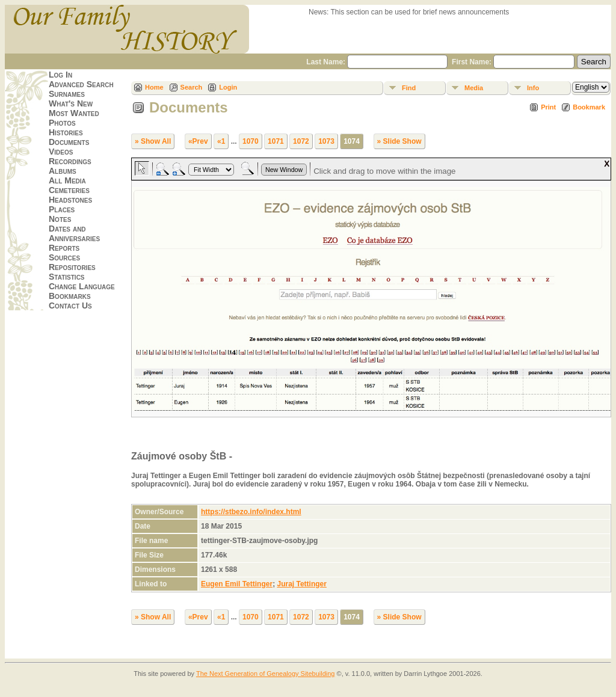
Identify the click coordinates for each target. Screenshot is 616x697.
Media (474, 88)
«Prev (198, 141)
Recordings (70, 161)
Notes (60, 219)
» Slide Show (399, 141)
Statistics (67, 277)
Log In (60, 75)
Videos (61, 152)
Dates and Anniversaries (74, 233)
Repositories (72, 267)
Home (154, 87)
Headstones (70, 200)
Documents (69, 142)
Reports (64, 248)
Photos (62, 123)
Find (409, 88)
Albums (63, 171)
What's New (71, 103)
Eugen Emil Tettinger (237, 584)
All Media (67, 180)
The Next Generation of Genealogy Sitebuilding (266, 674)
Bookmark (589, 107)
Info (533, 88)
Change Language (82, 286)
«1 (221, 141)
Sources (64, 257)
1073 (326, 141)
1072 (301, 141)
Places (62, 209)
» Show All (153, 141)
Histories (66, 132)
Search (192, 87)
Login (228, 87)
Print (548, 107)
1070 (251, 141)
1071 (276, 141)
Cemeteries (69, 190)
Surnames (67, 94)
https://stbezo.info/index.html (251, 512)
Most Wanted (74, 113)
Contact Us (70, 306)
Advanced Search (81, 84)
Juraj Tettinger (301, 584)
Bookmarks (70, 296)
